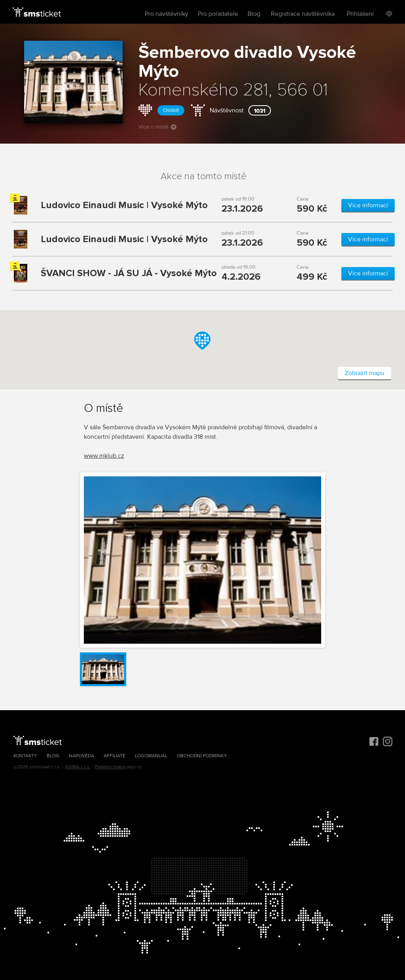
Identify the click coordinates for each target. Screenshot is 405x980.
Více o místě (157, 127)
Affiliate (114, 756)
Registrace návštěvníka (303, 14)
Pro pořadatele (218, 14)
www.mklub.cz (104, 456)
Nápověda (81, 756)
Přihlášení (360, 14)
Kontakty (25, 756)
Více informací (368, 205)
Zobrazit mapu (365, 373)
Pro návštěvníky (167, 14)
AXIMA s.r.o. (78, 767)
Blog (254, 14)
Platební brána (110, 767)
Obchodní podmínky (202, 756)
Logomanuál (151, 756)
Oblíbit (171, 110)
